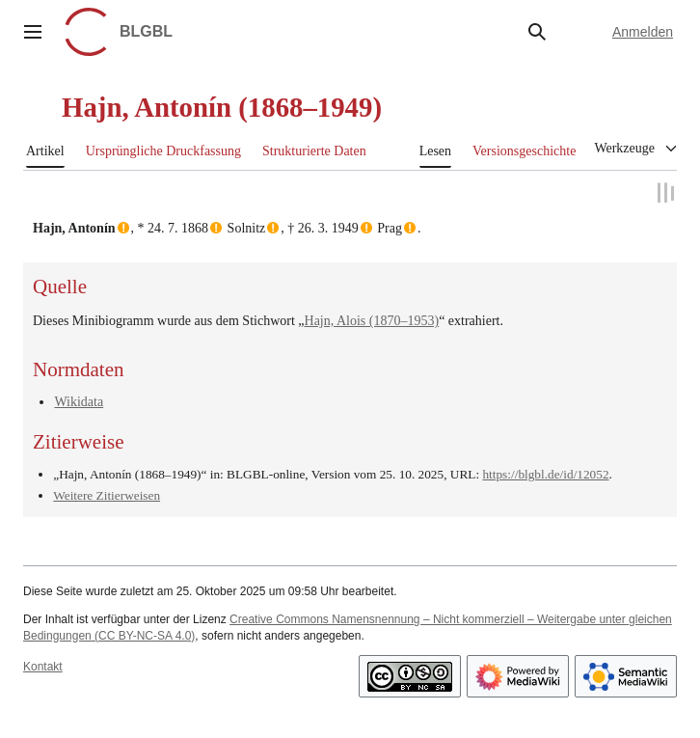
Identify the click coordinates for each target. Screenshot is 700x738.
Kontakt (43, 667)
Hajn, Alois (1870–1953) (372, 320)
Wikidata (79, 401)
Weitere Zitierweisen (107, 494)
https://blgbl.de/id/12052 (545, 473)
